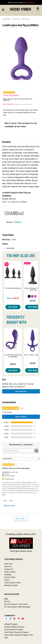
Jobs (6, 638)
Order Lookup (10, 572)
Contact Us (9, 569)
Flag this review (9, 505)
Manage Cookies (11, 585)
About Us (8, 566)
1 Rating (6, 95)
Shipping (8, 575)
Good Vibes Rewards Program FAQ (18, 635)
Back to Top (21, 519)
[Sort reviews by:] (21, 459)
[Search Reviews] (21, 451)
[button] (29, 296)
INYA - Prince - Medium (33, 355)
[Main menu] (3, 9)
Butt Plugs (26, 19)
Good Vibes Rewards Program (16, 632)
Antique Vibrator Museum (14, 627)
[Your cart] (38, 10)
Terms (7, 580)
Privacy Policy (10, 577)
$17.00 (33, 301)
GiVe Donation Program (14, 629)
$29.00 (13, 364)
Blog (6, 599)
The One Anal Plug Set (13, 288)
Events (7, 601)
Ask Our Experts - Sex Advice (16, 604)
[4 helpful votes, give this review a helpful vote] (5, 501)
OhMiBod (17, 222)
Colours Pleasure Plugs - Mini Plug (33, 289)
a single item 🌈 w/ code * (21, 2)
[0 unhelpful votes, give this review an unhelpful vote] (11, 501)
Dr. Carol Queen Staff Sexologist (17, 607)
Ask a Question (8, 104)
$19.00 (33, 363)
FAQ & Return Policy (13, 583)
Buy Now (13, 307)
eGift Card (8, 564)
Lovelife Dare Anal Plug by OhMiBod (13, 356)
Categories (6, 19)
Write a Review (14, 95)
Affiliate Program (11, 624)
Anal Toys (16, 19)
